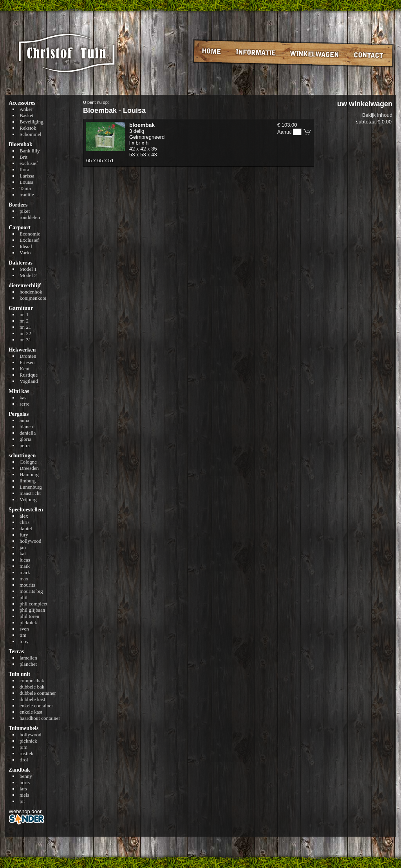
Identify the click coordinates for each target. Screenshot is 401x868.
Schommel (31, 134)
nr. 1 (24, 314)
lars (23, 789)
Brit (23, 157)
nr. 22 (25, 333)
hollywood (31, 541)
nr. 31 (25, 340)
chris (24, 522)
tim (23, 635)
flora (24, 169)
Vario (25, 253)
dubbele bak (32, 687)
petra (25, 445)
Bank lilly (30, 151)
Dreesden (29, 468)
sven (24, 629)
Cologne (28, 462)
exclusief (29, 163)
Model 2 (28, 275)
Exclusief (29, 240)
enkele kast (31, 712)
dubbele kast (32, 699)
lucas (25, 560)
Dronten (28, 356)
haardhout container (40, 718)
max (24, 579)
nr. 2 (24, 321)
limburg (28, 481)
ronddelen (30, 217)
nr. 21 (25, 327)
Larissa (27, 176)
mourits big (31, 591)
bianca (26, 427)
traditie (27, 195)
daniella (28, 433)
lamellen (28, 658)
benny (26, 776)
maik (25, 566)
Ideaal (26, 246)
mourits (27, 585)
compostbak (32, 680)
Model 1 (28, 269)
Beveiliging (32, 122)
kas (23, 398)
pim (23, 747)
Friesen (27, 362)
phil (23, 597)
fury (24, 535)
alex (24, 516)
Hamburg (29, 474)
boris (25, 782)
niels (24, 795)
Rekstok (28, 128)
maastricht (30, 493)
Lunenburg (31, 487)
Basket (26, 115)
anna (24, 420)
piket (25, 211)
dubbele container (38, 693)
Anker (26, 109)
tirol (24, 760)
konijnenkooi (33, 298)
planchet (28, 664)
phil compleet (33, 604)
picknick (28, 622)
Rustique (29, 375)
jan (23, 547)
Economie (30, 234)
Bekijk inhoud (377, 115)
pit (22, 801)
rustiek (26, 753)
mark (25, 572)
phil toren (29, 616)
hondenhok (31, 292)
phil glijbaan (32, 610)
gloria (25, 439)
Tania (25, 188)
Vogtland (29, 381)
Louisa (26, 182)
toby (24, 641)
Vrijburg (28, 499)
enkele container (36, 706)
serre (24, 404)
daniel (26, 528)
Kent (24, 369)
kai (23, 554)
